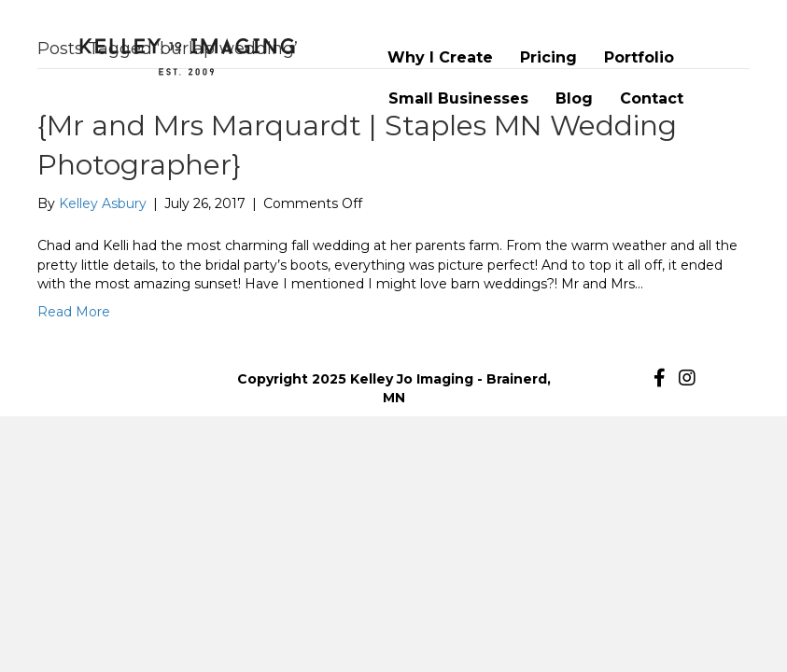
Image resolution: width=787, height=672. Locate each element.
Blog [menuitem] (574, 98)
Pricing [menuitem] (548, 57)
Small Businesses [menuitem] (458, 98)
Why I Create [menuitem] (440, 57)
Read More (74, 312)
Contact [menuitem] (652, 98)
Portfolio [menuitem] (639, 57)
